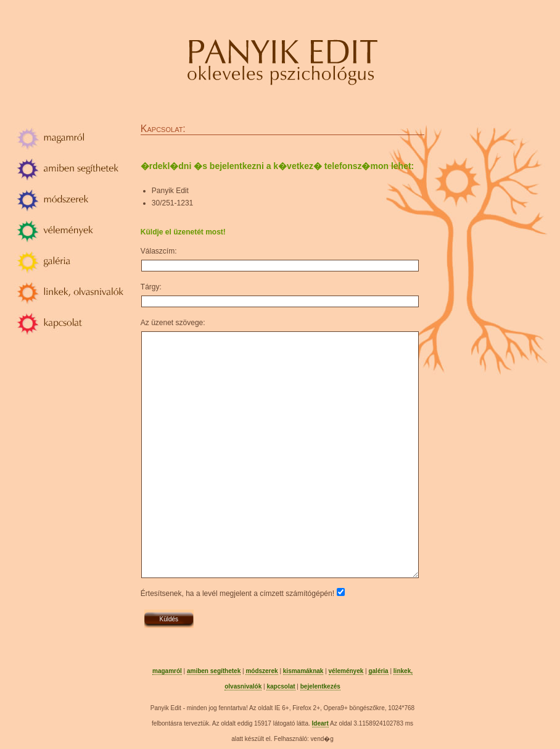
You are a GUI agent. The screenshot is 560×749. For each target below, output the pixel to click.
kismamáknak (303, 671)
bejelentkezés (320, 686)
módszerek (261, 671)
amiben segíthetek (214, 671)
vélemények (346, 671)
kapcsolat (281, 686)
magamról (167, 671)
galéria (378, 671)
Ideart (320, 723)
